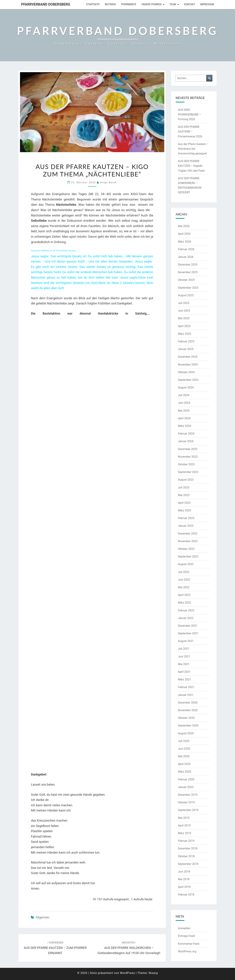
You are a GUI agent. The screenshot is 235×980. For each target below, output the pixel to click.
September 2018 (188, 864)
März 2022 (185, 603)
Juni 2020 (184, 749)
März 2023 (185, 510)
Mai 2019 (184, 818)
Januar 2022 (186, 618)
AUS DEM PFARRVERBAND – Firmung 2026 (190, 115)
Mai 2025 (184, 318)
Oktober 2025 (186, 280)
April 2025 (184, 326)
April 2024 (184, 418)
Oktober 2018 (186, 856)
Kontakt (190, 4)
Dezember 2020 (188, 703)
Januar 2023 (186, 526)
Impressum (207, 4)
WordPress (127, 973)
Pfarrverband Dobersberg (46, 4)
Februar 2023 (186, 518)
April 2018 (184, 887)
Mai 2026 (184, 226)
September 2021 (188, 633)
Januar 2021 (186, 695)
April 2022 (184, 595)
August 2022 (186, 564)
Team (173, 4)
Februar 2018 (186, 895)
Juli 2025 (184, 303)
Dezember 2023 (188, 449)
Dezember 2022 (188, 534)
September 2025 (188, 288)
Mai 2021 (184, 664)
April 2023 (184, 503)
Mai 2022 (184, 587)
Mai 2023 (184, 495)
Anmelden (184, 928)
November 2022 (188, 541)
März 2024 (185, 426)
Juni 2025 (184, 311)
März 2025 (185, 334)
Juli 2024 (184, 395)
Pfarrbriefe (129, 4)
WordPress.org (187, 951)
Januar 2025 (186, 349)
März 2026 (185, 242)
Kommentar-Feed (189, 944)
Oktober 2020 (186, 718)
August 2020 (186, 733)
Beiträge (110, 4)
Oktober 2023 (186, 464)
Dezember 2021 (188, 626)
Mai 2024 (184, 411)
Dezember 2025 (188, 265)
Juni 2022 (184, 580)
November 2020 (188, 710)
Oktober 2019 (186, 802)
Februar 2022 (186, 610)
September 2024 (188, 380)
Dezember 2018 (188, 848)
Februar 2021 (186, 687)
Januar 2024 (186, 441)
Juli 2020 (184, 741)
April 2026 (184, 234)
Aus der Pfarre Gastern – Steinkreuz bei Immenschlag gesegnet (193, 149)
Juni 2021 (184, 656)
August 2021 (186, 641)
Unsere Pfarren (151, 4)
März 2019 (185, 833)
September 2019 (188, 810)
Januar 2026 (186, 257)
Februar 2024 (186, 434)
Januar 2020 (186, 787)
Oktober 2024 (186, 372)
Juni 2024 (184, 403)
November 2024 (188, 365)
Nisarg (153, 973)
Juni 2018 (184, 872)
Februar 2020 (186, 779)
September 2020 (188, 726)
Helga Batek (108, 182)
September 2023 (188, 472)
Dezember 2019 (188, 795)
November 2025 (188, 272)
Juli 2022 (184, 572)
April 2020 (184, 764)
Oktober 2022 (186, 549)
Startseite (93, 4)
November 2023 (188, 457)
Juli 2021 (184, 649)
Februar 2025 (186, 341)
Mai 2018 (184, 879)
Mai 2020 (184, 756)
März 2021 (185, 679)
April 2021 (184, 672)
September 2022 (188, 557)
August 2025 (186, 295)
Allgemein (42, 917)
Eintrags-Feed (186, 936)
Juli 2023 (184, 487)
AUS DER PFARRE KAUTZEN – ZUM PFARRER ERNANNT (55, 948)
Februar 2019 (186, 841)
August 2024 (186, 387)
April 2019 (184, 826)
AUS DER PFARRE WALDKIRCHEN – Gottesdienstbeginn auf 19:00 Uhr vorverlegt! (129, 948)
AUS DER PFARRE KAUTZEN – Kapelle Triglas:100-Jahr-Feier (191, 166)
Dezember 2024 (188, 357)
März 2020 (185, 772)
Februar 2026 (186, 249)
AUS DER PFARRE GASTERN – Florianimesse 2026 (190, 132)
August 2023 (186, 480)
